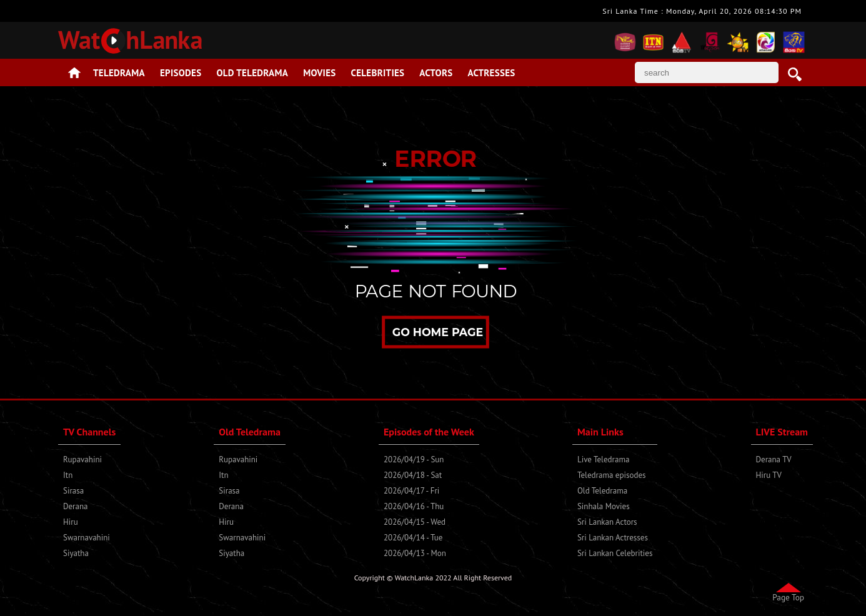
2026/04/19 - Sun (414, 460)
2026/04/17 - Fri (411, 491)
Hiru (71, 522)
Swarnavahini (87, 538)
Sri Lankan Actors (607, 522)
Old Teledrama (253, 73)
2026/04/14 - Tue (413, 538)
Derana (76, 506)
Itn (68, 475)
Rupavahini (82, 460)
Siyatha (76, 553)
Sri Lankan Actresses (613, 538)
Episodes (181, 73)
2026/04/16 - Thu (414, 506)
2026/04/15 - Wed (415, 522)
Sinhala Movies (604, 506)
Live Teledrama (603, 460)
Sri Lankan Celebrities (615, 553)
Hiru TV (769, 475)
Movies (319, 73)
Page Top (788, 597)
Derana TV (774, 460)
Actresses (491, 73)
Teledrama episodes (612, 475)
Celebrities (378, 73)
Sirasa (73, 491)
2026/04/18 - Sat (413, 475)
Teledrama (119, 73)
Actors (436, 73)
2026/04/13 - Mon (415, 553)
